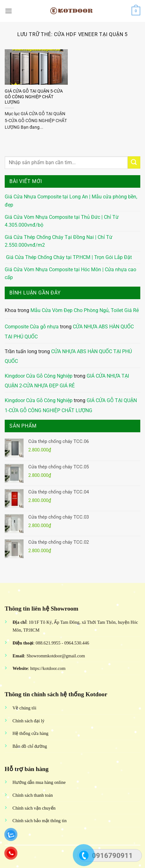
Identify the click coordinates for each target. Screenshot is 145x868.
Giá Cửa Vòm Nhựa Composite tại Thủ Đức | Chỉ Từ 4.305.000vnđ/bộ (62, 221)
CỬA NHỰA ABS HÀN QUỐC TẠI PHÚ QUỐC (68, 356)
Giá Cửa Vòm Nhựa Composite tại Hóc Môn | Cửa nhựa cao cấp (70, 274)
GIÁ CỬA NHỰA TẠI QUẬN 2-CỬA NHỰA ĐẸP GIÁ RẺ (67, 381)
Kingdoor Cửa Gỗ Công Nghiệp (39, 376)
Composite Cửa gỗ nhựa (32, 327)
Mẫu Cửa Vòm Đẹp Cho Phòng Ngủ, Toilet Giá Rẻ (85, 310)
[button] (8, 11)
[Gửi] (134, 162)
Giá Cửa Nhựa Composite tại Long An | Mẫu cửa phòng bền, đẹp (71, 201)
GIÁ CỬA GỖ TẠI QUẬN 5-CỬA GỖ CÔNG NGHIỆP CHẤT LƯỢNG (34, 97)
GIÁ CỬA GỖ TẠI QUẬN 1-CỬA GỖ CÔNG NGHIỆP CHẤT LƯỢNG (71, 405)
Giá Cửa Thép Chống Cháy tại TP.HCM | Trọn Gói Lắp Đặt (68, 257)
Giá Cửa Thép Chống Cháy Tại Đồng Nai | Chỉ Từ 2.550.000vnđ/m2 (59, 241)
